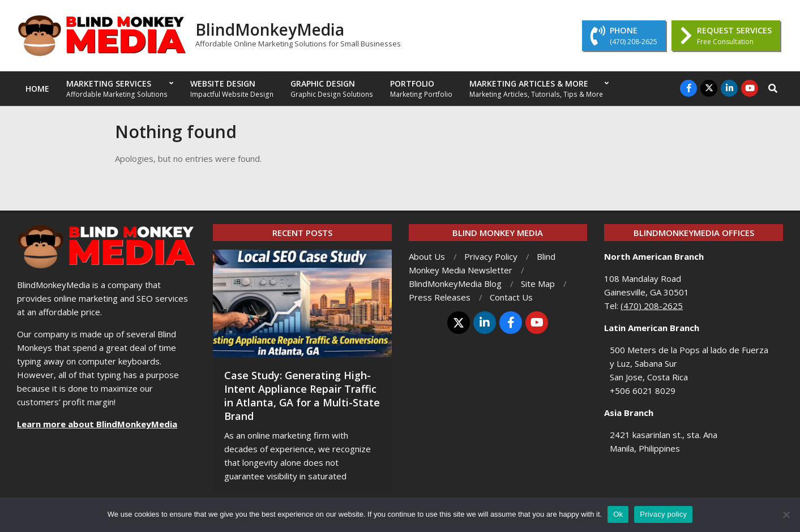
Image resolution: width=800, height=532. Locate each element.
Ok (618, 514)
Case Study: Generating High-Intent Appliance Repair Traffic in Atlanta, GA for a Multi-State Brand (302, 396)
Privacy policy (663, 514)
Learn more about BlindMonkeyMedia (97, 424)
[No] (786, 514)
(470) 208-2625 (652, 306)
